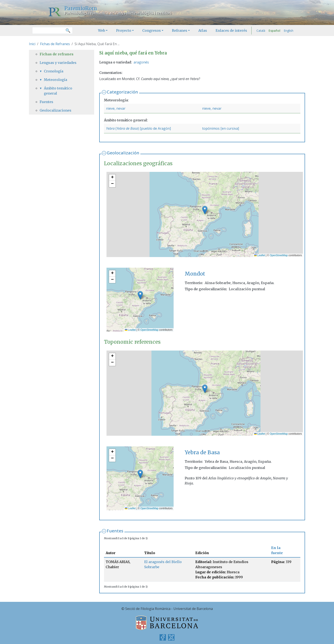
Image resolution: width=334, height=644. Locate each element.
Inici (32, 44)
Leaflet (260, 255)
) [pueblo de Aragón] (154, 128)
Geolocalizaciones (55, 110)
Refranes (180, 30)
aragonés (141, 62)
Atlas (203, 30)
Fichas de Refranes (55, 44)
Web (101, 30)
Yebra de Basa (127, 128)
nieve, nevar (116, 108)
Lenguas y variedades (58, 63)
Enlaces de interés (231, 30)
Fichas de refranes (57, 54)
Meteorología (55, 80)
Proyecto (124, 30)
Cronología (54, 71)
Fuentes (115, 531)
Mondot (195, 274)
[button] (205, 210)
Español (274, 31)
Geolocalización (123, 153)
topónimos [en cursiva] (221, 128)
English (289, 31)
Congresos (152, 30)
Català (261, 31)
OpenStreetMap (279, 255)
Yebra (110, 128)
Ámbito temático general (58, 91)
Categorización (122, 92)
